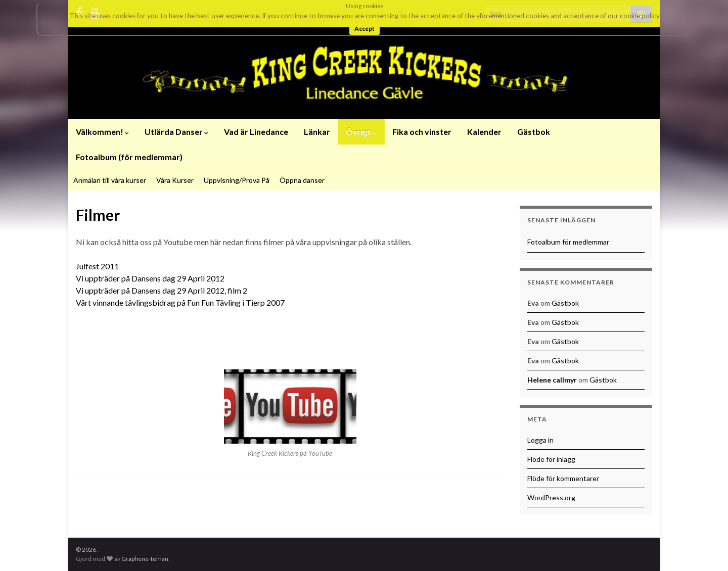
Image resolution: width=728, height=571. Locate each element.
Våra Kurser (175, 180)
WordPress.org (551, 497)
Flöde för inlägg (551, 459)
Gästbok (534, 132)
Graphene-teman (145, 559)
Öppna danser (302, 180)
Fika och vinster (422, 132)
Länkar (317, 132)
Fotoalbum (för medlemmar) (129, 157)
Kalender (484, 132)
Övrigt (361, 132)
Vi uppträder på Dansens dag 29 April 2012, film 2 (162, 290)
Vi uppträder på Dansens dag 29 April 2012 (150, 278)
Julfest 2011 (97, 266)
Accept (365, 29)
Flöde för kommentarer (563, 478)
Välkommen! (102, 132)
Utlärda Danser (176, 132)
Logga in (540, 440)
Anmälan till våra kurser (110, 180)
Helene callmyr (552, 380)
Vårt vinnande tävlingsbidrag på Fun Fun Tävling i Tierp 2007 (180, 302)
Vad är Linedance (256, 132)
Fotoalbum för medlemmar (568, 242)
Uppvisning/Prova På (237, 180)
